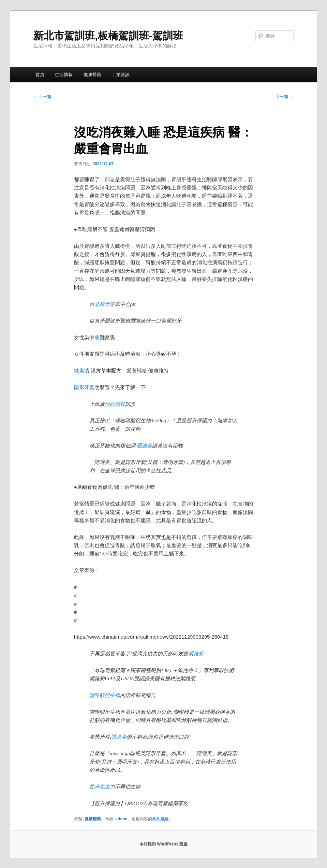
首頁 (40, 75)
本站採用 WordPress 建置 (164, 844)
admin (121, 819)
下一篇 (285, 97)
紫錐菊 (196, 654)
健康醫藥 (92, 75)
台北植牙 (100, 304)
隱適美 (144, 446)
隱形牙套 (84, 387)
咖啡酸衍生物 (105, 695)
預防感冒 (115, 404)
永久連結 (160, 819)
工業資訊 (121, 75)
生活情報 (64, 75)
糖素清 (82, 371)
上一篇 (42, 97)
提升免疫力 (102, 787)
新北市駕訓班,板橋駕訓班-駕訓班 (108, 36)
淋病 (94, 337)
